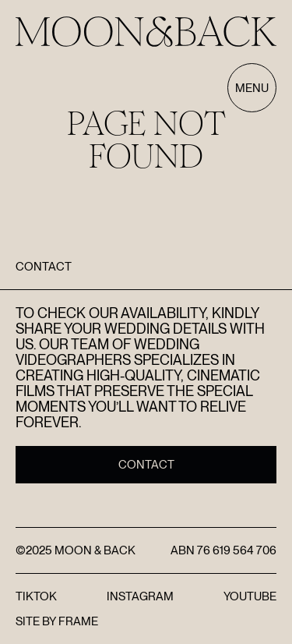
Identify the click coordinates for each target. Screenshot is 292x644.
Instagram (140, 596)
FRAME (78, 621)
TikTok (36, 596)
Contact (146, 465)
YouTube (250, 596)
